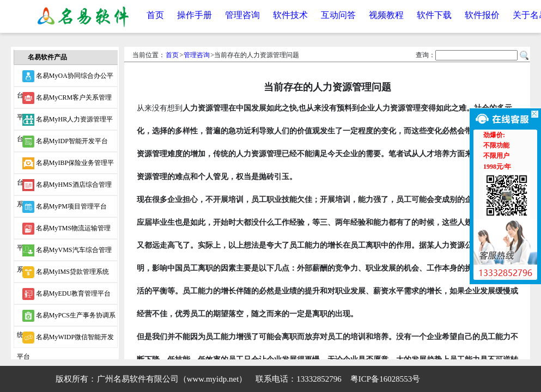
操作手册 (194, 15)
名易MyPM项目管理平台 (65, 207)
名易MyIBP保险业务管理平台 (65, 166)
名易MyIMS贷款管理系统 (66, 272)
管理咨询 (242, 15)
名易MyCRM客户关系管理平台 (64, 100)
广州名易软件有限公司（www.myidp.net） (172, 379)
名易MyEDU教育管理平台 (66, 294)
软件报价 (482, 15)
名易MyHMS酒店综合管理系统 (64, 187)
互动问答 (338, 15)
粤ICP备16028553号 (385, 379)
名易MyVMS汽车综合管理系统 (64, 253)
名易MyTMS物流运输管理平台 (64, 231)
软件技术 (290, 15)
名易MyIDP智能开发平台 (65, 142)
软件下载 (434, 15)
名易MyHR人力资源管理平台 (65, 122)
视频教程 (386, 15)
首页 (155, 15)
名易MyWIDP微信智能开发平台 (65, 340)
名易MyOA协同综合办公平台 (65, 78)
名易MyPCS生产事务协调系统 (66, 318)
